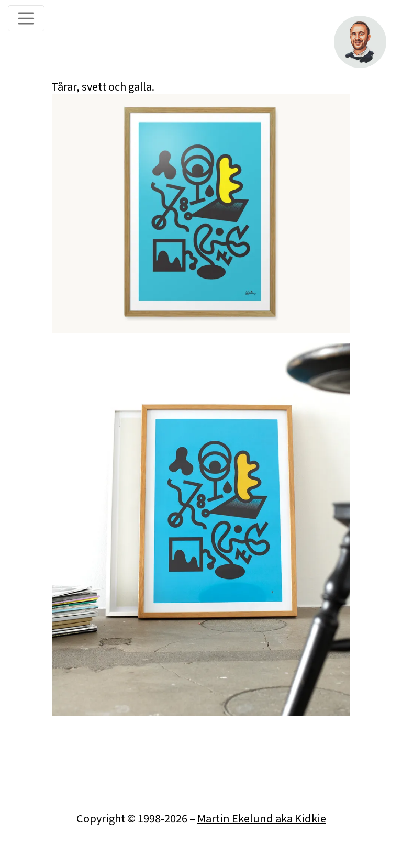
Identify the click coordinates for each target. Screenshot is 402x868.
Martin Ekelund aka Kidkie (262, 818)
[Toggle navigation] (26, 18)
